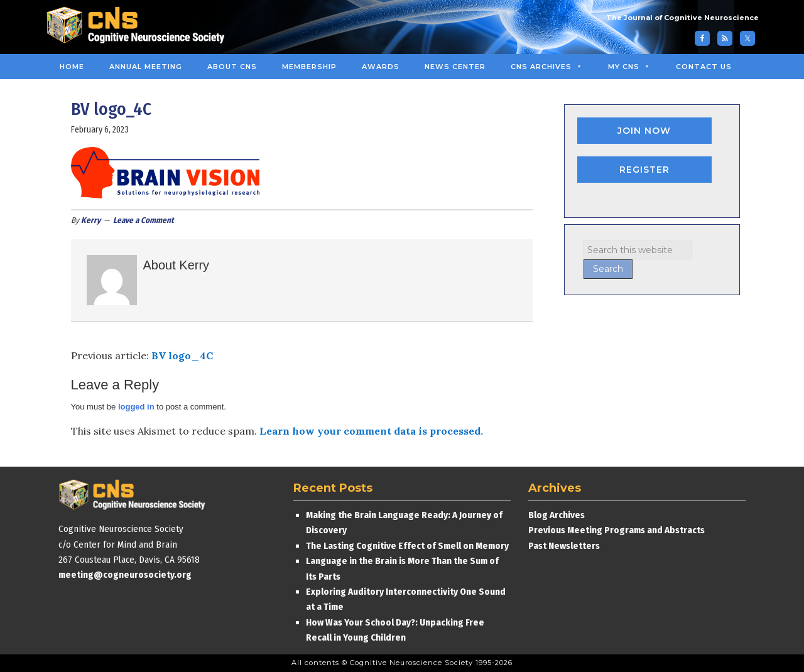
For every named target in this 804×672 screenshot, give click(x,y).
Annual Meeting (146, 67)
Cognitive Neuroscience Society (140, 27)
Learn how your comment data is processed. (371, 431)
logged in (136, 407)
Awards (381, 67)
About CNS (232, 67)
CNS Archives (547, 67)
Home (72, 67)
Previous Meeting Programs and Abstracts (617, 530)
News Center (455, 67)
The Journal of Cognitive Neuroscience (682, 18)
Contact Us (704, 67)
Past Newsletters (564, 546)
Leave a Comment (144, 220)
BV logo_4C (182, 355)
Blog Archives (557, 515)
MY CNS (629, 67)
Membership (309, 67)
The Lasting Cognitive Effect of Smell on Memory (408, 546)
